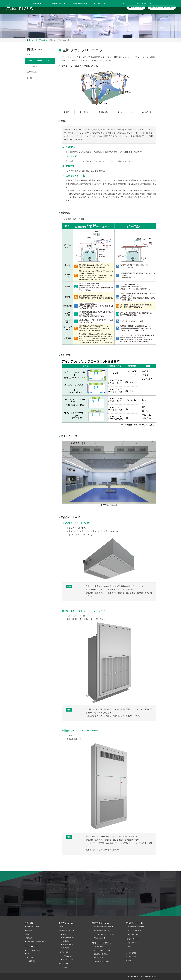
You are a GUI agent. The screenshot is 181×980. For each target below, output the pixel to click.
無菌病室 (32, 961)
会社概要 (29, 930)
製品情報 (147, 112)
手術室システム (41, 40)
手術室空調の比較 (69, 938)
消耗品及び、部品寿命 (101, 954)
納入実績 (29, 938)
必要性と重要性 (99, 947)
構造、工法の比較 (133, 934)
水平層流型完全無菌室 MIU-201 (104, 927)
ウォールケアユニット (67, 967)
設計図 (130, 947)
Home (31, 40)
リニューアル (123, 3)
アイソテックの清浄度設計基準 (36, 942)
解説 (66, 112)
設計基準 (103, 112)
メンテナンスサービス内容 (102, 950)
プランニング (67, 956)
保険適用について (99, 938)
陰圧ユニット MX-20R (135, 930)
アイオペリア (32, 66)
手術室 (31, 958)
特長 (69, 586)
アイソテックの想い (33, 927)
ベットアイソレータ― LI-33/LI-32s (105, 934)
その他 (29, 78)
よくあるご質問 (131, 953)
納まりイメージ (125, 112)
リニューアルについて (33, 950)
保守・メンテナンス (144, 3)
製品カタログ (136, 7)
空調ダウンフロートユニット (69, 930)
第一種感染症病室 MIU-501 (136, 927)
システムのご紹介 (69, 959)
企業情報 (29, 923)
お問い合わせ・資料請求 (162, 7)
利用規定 (129, 960)
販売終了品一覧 (99, 958)
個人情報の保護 (131, 957)
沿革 (28, 934)
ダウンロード (132, 939)
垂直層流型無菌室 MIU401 (102, 930)
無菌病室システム (101, 923)
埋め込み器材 (32, 72)
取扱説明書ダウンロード (101, 962)
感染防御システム (134, 923)
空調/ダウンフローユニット (38, 61)
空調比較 (84, 112)
